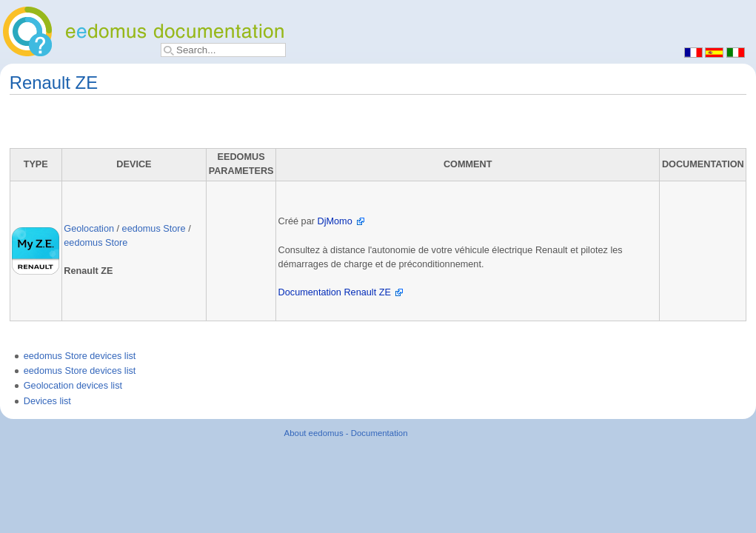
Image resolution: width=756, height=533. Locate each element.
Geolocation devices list (73, 386)
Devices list (47, 401)
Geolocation (89, 229)
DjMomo (334, 221)
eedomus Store (154, 229)
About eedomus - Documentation (346, 433)
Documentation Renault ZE (335, 292)
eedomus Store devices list (80, 356)
